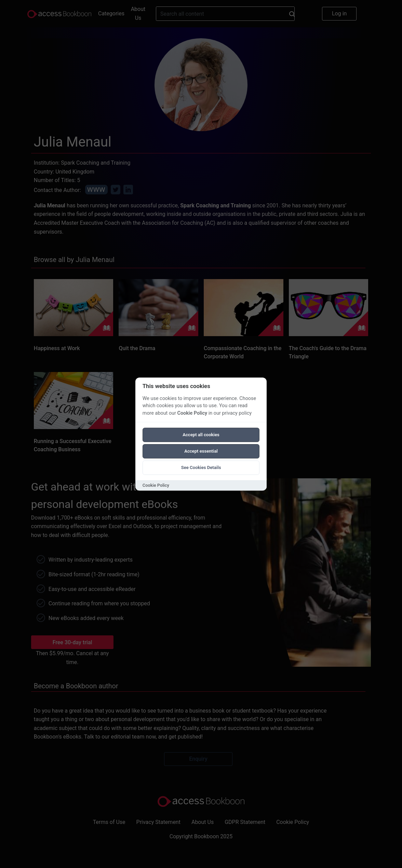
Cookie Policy (192, 413)
